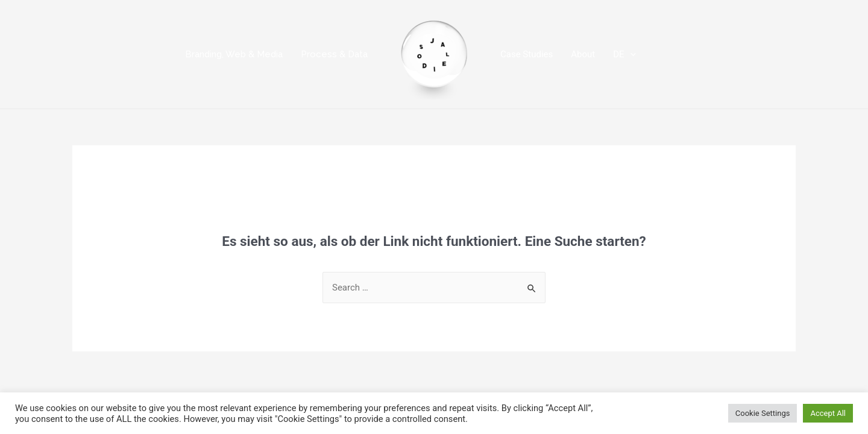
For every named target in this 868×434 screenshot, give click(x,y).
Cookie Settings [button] (763, 413)
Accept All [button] (828, 413)
